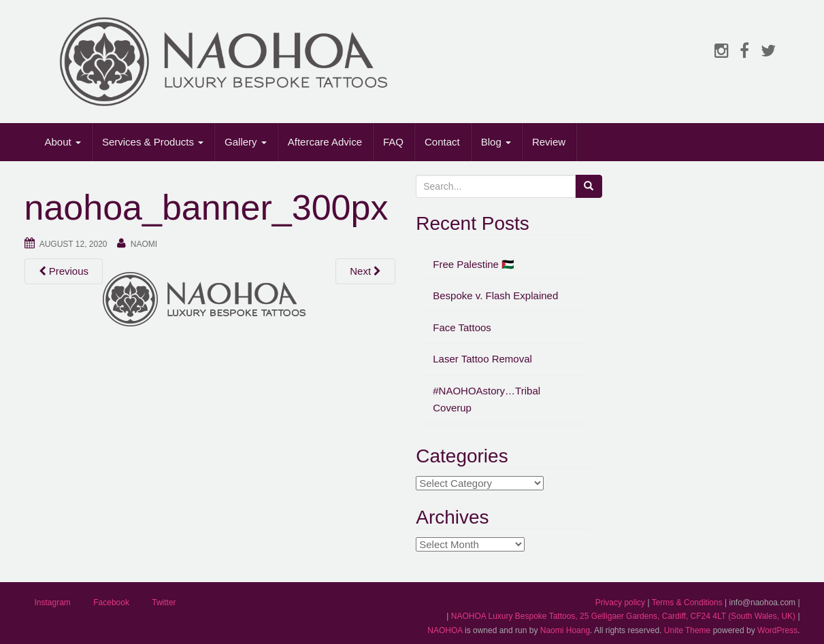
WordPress (777, 630)
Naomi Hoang (565, 630)
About (63, 142)
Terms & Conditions (687, 603)
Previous (64, 271)
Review (549, 142)
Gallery (246, 142)
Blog (496, 142)
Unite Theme (687, 630)
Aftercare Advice (325, 142)
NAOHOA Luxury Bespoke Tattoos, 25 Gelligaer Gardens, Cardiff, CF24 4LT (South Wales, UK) (623, 616)
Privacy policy (620, 603)
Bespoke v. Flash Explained (495, 295)
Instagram (53, 603)
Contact (442, 142)
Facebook (111, 603)
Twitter (164, 603)
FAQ (393, 142)
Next (365, 271)
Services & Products (153, 142)
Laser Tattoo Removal (482, 359)
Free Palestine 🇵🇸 (474, 264)
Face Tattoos (462, 327)
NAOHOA (445, 630)
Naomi (144, 244)
